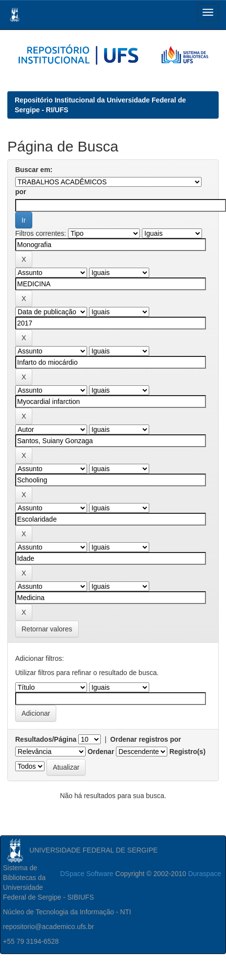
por (21, 192)
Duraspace (204, 874)
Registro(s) (187, 752)
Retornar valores (47, 629)
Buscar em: (34, 170)
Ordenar (101, 752)
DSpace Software (87, 874)
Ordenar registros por (146, 739)
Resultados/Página (46, 739)
